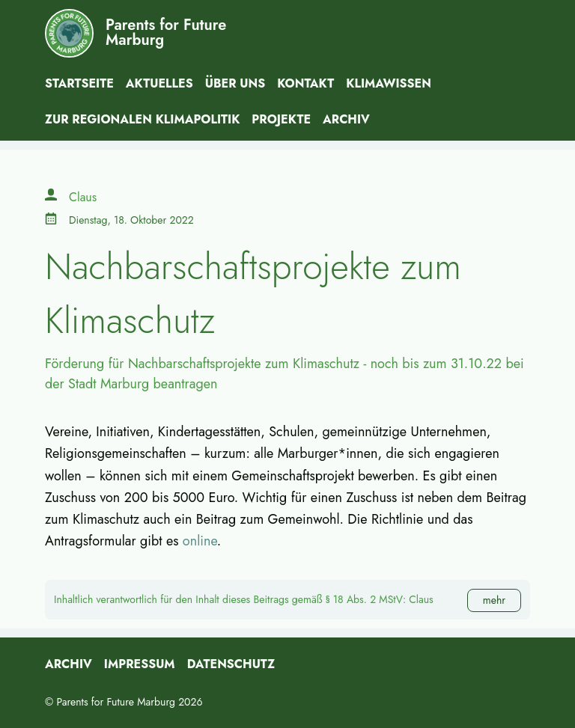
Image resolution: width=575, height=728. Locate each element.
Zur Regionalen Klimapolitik (142, 119)
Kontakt (305, 83)
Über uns (235, 83)
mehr (494, 600)
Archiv (346, 119)
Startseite (79, 83)
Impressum (140, 664)
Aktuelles (159, 83)
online (200, 541)
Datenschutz (231, 664)
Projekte (281, 119)
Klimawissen (389, 83)
